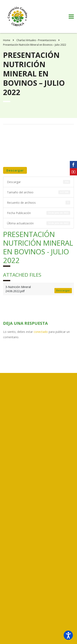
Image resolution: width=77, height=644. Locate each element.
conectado (41, 332)
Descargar (15, 170)
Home (7, 40)
